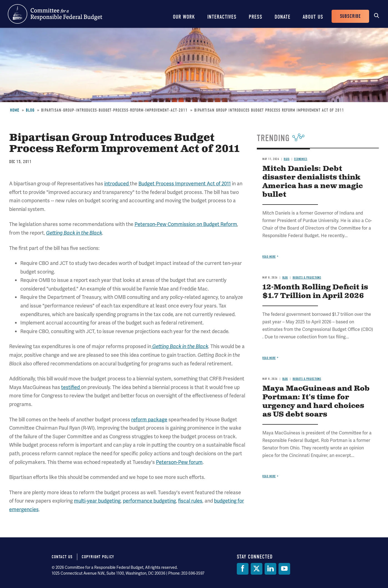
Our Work (184, 17)
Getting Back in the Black (74, 233)
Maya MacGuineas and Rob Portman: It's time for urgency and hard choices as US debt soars (316, 402)
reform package (149, 420)
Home (15, 110)
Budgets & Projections (307, 278)
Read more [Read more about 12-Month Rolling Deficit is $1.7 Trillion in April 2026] (269, 358)
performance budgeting (149, 501)
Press (256, 17)
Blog (30, 110)
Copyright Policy (98, 557)
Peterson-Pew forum (179, 462)
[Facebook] (243, 569)
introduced (117, 184)
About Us (313, 17)
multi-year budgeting (97, 501)
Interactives (222, 17)
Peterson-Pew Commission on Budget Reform (186, 224)
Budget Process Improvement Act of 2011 (185, 184)
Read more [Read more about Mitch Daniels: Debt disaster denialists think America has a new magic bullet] (269, 257)
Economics (301, 159)
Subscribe (350, 16)
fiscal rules (190, 501)
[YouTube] (284, 569)
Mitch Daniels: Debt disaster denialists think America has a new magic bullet (313, 182)
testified (71, 387)
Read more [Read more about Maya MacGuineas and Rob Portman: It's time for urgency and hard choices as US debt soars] (269, 476)
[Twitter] (257, 569)
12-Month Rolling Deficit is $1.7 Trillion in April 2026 (315, 292)
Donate (283, 17)
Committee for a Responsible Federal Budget (55, 14)
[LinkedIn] (270, 569)
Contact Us (62, 557)
